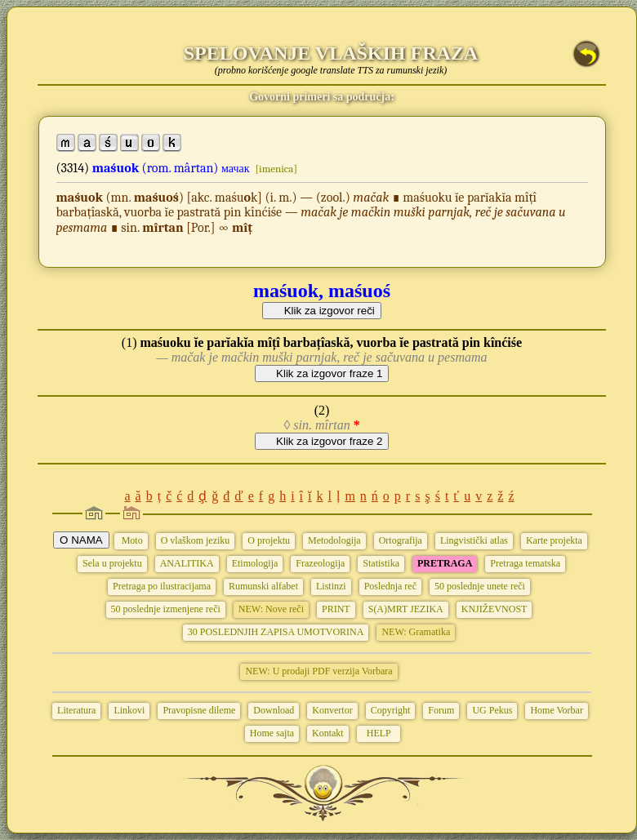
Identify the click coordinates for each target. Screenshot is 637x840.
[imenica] (276, 169)
